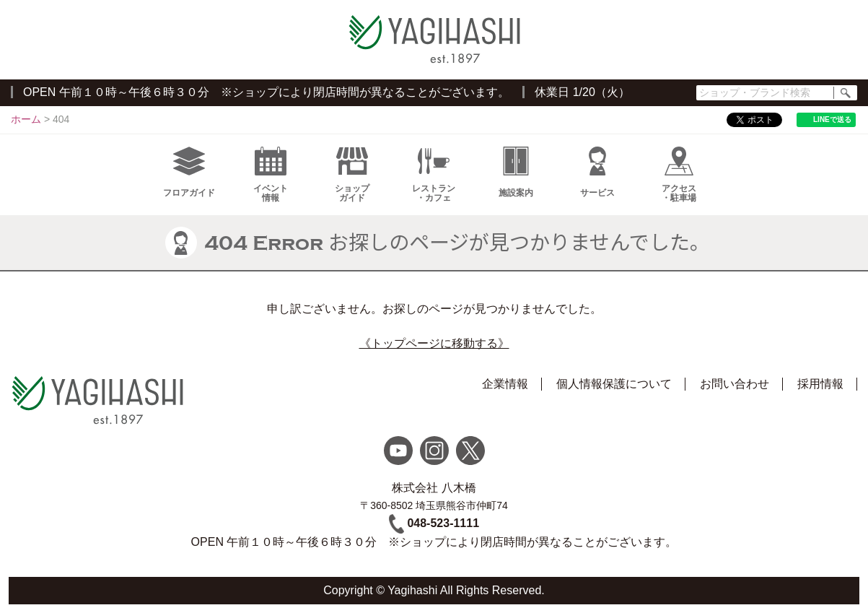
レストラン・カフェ (434, 175)
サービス (597, 172)
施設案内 (516, 172)
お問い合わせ (735, 384)
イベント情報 (271, 175)
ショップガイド (352, 175)
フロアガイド (189, 172)
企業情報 (505, 384)
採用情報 (820, 384)
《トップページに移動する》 (434, 343)
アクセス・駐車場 (679, 175)
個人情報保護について (614, 384)
